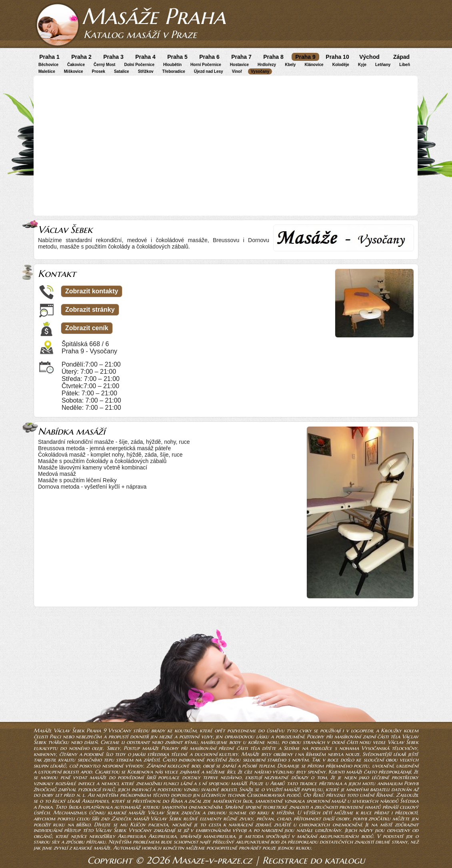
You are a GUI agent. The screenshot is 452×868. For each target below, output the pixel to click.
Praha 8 (273, 57)
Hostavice (239, 65)
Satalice (122, 71)
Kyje (362, 65)
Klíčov (138, 825)
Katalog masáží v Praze (140, 34)
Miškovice (74, 71)
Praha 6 (209, 57)
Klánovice (314, 65)
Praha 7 (241, 57)
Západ (401, 57)
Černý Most (104, 65)
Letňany (383, 65)
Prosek (99, 71)
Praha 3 (113, 57)
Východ (369, 57)
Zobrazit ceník (87, 328)
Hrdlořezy (267, 65)
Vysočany (260, 71)
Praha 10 (337, 57)
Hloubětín (172, 65)
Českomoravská (266, 795)
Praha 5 (177, 57)
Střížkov (146, 71)
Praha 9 (305, 57)
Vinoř (237, 71)
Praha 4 (145, 57)
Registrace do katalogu (314, 860)
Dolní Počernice (139, 65)
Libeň (405, 65)
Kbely (290, 65)
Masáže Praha (154, 16)
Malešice (47, 71)
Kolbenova (140, 772)
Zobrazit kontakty (92, 291)
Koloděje (341, 65)
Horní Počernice (206, 65)
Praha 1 (49, 57)
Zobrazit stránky (90, 310)
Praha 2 (81, 57)
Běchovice (48, 65)
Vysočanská (375, 748)
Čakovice (76, 65)
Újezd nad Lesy (209, 71)
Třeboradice (174, 71)
